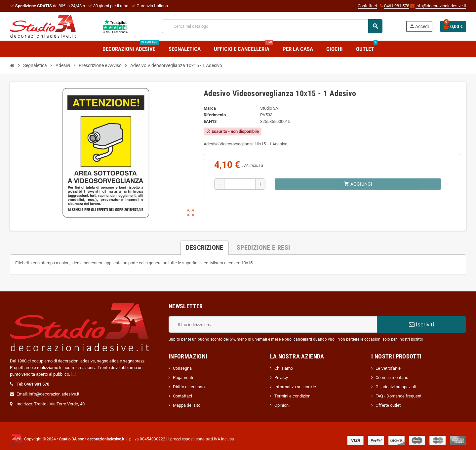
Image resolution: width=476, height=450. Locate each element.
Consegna (182, 368)
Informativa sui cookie (295, 387)
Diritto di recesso (189, 387)
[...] (74, 374)
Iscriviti (421, 324)
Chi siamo (284, 368)
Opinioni (282, 405)
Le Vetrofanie (388, 368)
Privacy (281, 377)
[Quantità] (240, 184)
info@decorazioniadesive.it (441, 6)
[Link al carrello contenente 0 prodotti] (453, 26)
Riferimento (215, 115)
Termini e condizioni (293, 396)
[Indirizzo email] (273, 324)
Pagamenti (183, 377)
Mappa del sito (187, 405)
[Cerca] (272, 26)
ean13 (210, 121)
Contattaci (367, 6)
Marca (210, 108)
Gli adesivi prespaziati (396, 387)
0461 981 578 (397, 6)
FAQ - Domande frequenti (399, 396)
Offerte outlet (388, 405)
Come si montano (392, 377)
